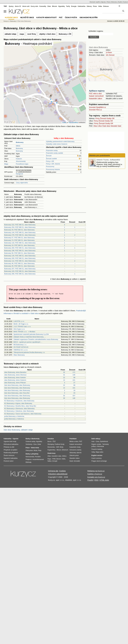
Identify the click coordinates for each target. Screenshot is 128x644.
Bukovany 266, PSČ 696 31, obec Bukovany (20, 274)
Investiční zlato (56, 456)
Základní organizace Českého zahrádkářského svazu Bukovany (36, 339)
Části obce (106, 126)
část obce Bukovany (98, 47)
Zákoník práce (74, 455)
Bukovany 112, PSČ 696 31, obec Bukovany (20, 261)
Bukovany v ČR (65, 34)
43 (74, 393)
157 (74, 396)
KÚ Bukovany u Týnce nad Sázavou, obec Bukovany (23, 414)
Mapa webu (99, 452)
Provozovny (50, 166)
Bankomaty (36, 439)
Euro (35, 444)
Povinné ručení (9, 461)
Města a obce (74, 441)
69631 (18, 146)
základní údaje (10, 34)
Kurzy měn (34, 6)
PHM (54, 459)
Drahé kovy (52, 453)
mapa (22, 34)
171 (74, 372)
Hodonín (19, 159)
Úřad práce (29, 450)
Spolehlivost (104, 441)
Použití (90, 480)
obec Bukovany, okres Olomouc (15, 375)
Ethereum (65, 450)
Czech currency (96, 458)
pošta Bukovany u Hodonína (14, 416)
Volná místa (35, 448)
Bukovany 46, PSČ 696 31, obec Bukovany (19, 263)
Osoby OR (110, 118)
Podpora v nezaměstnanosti (35, 459)
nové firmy (32, 34)
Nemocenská (30, 457)
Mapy (6, 164)
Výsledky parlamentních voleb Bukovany (60, 141)
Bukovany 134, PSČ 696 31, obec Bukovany (20, 256)
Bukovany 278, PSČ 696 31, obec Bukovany (20, 235)
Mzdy (62, 447)
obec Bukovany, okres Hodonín (15, 380)
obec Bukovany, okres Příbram (15, 383)
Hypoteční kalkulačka (11, 458)
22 (64, 378)
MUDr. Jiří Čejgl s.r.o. (21, 324)
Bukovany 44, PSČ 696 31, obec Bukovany (19, 230)
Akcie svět (26, 6)
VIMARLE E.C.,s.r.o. (21, 350)
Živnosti (49, 156)
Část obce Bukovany (24, 21)
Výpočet (15, 439)
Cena (97, 441)
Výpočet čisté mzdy (10, 441)
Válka (100, 6)
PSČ (61, 17)
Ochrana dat (53, 471)
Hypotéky (62, 6)
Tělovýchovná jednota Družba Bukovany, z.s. (29, 352)
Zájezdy (103, 2)
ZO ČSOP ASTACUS (21, 347)
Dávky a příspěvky (32, 454)
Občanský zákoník (75, 453)
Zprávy (11, 6)
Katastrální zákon (96, 99)
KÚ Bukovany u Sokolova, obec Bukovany (19, 411)
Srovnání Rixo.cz (95, 110)
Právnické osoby (52, 150)
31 (64, 375)
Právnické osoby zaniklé (54, 153)
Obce (96, 126)
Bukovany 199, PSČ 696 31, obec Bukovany (20, 251)
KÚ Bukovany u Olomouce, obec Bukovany (19, 408)
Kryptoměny (51, 450)
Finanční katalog (97, 449)
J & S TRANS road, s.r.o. (22, 326)
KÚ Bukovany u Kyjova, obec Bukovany (18, 403)
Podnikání (73, 439)
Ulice (100, 126)
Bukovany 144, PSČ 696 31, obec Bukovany (20, 232)
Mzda (35, 450)
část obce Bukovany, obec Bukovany (17, 385)
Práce (95, 6)
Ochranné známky (75, 450)
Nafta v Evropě (52, 461)
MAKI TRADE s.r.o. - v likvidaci (24, 332)
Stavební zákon (75, 458)
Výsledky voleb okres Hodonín (57, 144)
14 (64, 380)
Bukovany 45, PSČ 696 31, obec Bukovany (19, 266)
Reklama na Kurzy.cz (96, 471)
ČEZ (54, 441)
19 (74, 390)
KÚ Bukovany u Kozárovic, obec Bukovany (19, 401)
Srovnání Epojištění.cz (97, 107)
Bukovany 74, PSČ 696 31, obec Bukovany (19, 240)
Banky (28, 439)
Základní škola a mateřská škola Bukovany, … (30, 337)
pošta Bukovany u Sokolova (14, 419)
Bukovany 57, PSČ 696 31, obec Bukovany (19, 238)
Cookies (62, 471)
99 (74, 378)
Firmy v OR (50, 161)
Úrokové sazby (30, 441)
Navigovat (19, 174)
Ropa (49, 459)
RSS (96, 480)
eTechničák (100, 446)
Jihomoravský (21, 161)
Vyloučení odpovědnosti (58, 474)
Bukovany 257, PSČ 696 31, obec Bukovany (20, 269)
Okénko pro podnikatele (100, 155)
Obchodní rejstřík (95, 2)
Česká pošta (71, 17)
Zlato (49, 6)
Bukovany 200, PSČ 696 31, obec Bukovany (20, 258)
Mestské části (116, 126)
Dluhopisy (51, 444)
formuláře (77, 461)
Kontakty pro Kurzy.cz (96, 477)
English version (97, 455)
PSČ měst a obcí (95, 94)
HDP (58, 447)
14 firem (109, 52)
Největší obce (27, 17)
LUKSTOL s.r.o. (19, 321)
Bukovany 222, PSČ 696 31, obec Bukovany (20, 225)
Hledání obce (11, 17)
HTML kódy (104, 480)
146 (74, 375)
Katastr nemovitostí (96, 96)
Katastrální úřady (75, 447)
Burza (49, 441)
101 (74, 380)
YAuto (108, 2)
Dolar (39, 444)
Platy (40, 450)
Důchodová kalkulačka (11, 444)
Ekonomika (51, 447)
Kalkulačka (82, 6)
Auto (93, 441)
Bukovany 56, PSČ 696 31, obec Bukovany (19, 253)
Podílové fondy (59, 444)
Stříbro (64, 456)
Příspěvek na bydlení (10, 450)
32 (64, 372)
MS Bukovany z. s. (20, 345)
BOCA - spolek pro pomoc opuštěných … (28, 342)
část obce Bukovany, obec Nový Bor (17, 393)
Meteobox (114, 2)
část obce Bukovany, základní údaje (18, 430)
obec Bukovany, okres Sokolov (15, 378)
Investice (51, 439)
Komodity (43, 6)
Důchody (28, 462)
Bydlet (120, 2)
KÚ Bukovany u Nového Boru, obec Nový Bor (20, 406)
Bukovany (19, 148)
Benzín (59, 459)
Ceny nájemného (22, 183)
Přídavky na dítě (9, 447)
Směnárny (29, 444)
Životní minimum (9, 455)
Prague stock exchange (99, 461)
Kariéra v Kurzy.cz (95, 474)
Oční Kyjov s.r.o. (19, 329)
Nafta (64, 459)
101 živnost (110, 55)
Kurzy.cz (6, 21)
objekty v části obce (47, 34)
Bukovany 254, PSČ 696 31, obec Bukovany (20, 227)
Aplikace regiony (97, 91)
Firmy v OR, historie (53, 164)
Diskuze (106, 6)
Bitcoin (55, 6)
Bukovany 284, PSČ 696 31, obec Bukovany (20, 248)
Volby (93, 452)
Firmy (97, 118)
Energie (74, 6)
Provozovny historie (53, 169)
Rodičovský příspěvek (11, 453)
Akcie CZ (18, 6)
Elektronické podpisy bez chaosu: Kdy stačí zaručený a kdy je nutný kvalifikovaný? (109, 164)
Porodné (38, 457)
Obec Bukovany (19, 355)
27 (74, 383)
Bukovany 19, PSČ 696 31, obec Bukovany (19, 245)
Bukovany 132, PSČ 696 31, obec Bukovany (20, 243)
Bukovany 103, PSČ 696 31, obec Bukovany (20, 271)
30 (64, 398)
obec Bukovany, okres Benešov (15, 372)
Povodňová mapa (22, 164)
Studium (126, 2)
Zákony (89, 6)
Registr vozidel (96, 444)
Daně (71, 461)
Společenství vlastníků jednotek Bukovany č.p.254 (31, 334)
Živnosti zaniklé (51, 159)
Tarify (68, 6)
